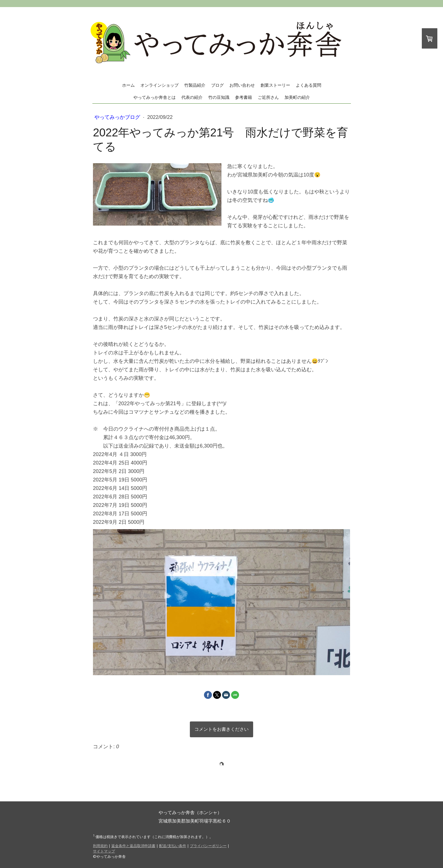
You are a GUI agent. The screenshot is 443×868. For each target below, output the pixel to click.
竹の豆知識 (219, 97)
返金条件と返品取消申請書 (133, 846)
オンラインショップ (159, 85)
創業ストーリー (275, 85)
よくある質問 (309, 85)
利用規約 (100, 846)
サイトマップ (104, 851)
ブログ (217, 85)
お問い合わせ (242, 85)
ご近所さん (268, 97)
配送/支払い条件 (173, 846)
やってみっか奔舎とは (155, 97)
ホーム (128, 85)
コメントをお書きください (221, 729)
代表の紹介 (192, 97)
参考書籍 (244, 97)
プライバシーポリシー (208, 846)
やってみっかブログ (118, 117)
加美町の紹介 (297, 97)
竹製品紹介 (195, 85)
